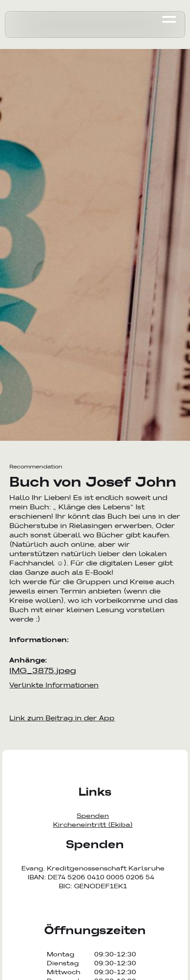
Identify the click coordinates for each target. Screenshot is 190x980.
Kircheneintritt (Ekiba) (93, 825)
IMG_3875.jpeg (43, 670)
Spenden (93, 816)
